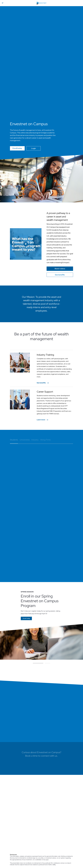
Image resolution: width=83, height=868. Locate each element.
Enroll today (17, 148)
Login (34, 148)
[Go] (60, 269)
